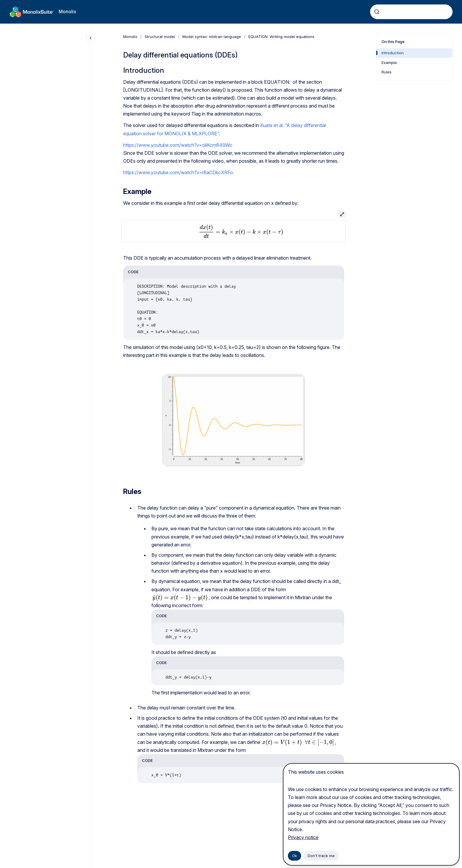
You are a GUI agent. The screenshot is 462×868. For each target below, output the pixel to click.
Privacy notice (303, 837)
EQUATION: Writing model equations (281, 37)
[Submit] (377, 12)
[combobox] (411, 12)
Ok (294, 856)
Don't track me (321, 856)
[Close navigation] (91, 38)
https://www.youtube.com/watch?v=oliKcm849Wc (178, 145)
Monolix (67, 11)
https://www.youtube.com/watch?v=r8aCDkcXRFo (178, 172)
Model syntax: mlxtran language (212, 37)
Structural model (160, 37)
